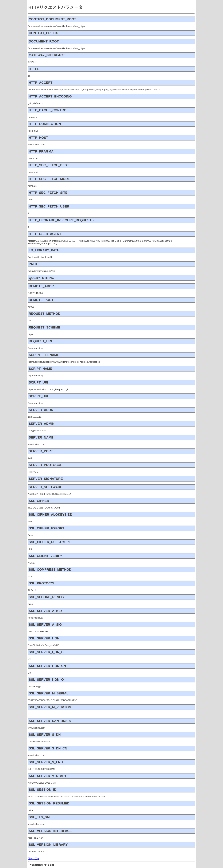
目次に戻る (34, 859)
